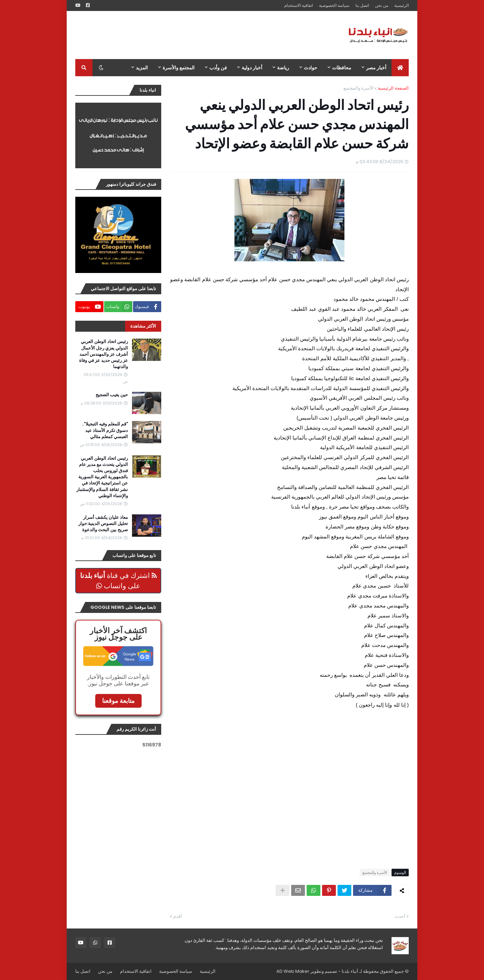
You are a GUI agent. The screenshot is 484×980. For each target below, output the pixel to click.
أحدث (400, 916)
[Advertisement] (200, 35)
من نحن (382, 5)
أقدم (178, 916)
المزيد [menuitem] (142, 68)
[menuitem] (400, 68)
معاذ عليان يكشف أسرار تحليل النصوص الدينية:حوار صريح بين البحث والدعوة (103, 524)
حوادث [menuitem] (311, 68)
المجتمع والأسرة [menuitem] (179, 68)
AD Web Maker (293, 971)
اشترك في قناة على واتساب (118, 581)
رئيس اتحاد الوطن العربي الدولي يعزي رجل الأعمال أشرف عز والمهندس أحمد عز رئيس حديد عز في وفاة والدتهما (103, 354)
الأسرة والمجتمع (359, 88)
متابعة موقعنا (118, 701)
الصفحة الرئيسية (393, 88)
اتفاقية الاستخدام (299, 5)
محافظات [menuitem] (342, 68)
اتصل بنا (362, 5)
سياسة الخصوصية (334, 5)
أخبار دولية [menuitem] (252, 68)
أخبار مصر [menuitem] (376, 68)
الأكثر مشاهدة (143, 326)
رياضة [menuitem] (283, 68)
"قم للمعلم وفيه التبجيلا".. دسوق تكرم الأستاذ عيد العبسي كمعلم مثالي (105, 430)
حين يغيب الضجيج (112, 395)
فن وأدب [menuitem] (218, 68)
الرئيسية (401, 5)
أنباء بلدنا (350, 971)
